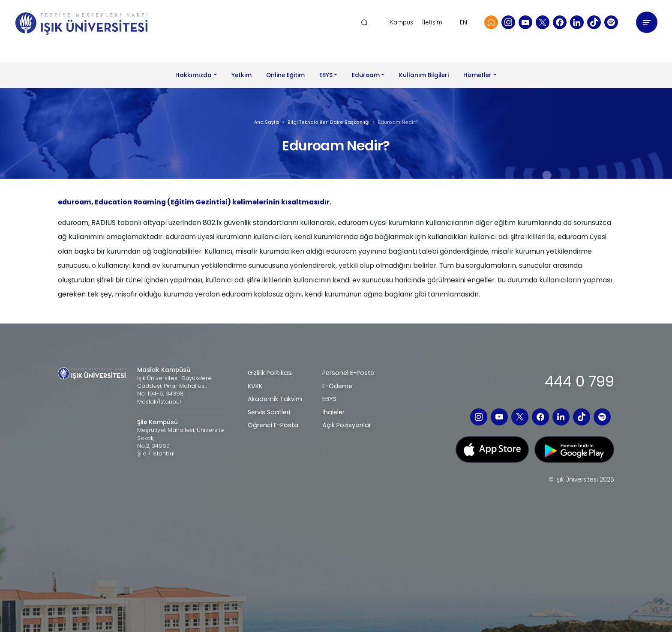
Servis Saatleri (269, 412)
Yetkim (241, 75)
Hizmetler (477, 75)
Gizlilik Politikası (270, 373)
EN (463, 22)
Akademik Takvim (275, 399)
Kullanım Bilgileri (424, 75)
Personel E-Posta (348, 373)
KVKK (255, 386)
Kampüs (402, 22)
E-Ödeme (337, 386)
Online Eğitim (285, 75)
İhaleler (333, 412)
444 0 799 (579, 381)
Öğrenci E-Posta (273, 425)
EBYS (326, 75)
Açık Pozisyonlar (347, 425)
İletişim (432, 22)
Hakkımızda (193, 75)
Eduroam (366, 75)
